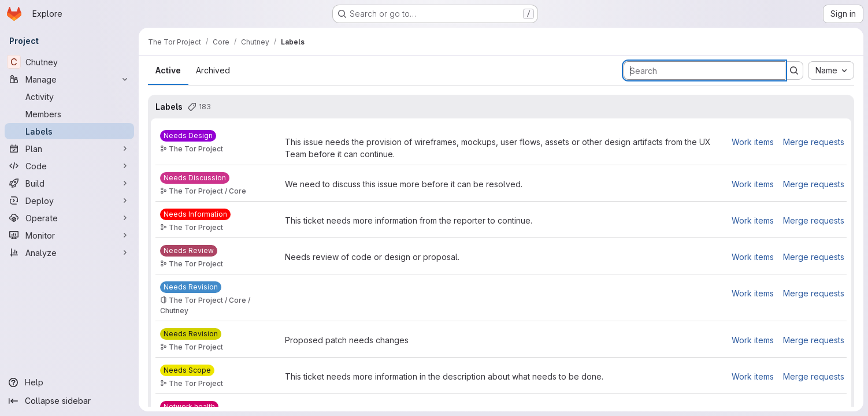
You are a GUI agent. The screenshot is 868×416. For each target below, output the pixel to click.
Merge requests (814, 142)
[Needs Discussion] (195, 178)
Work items (753, 142)
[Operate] (69, 218)
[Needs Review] (189, 251)
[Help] (69, 382)
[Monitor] (69, 235)
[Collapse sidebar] (69, 401)
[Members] (69, 114)
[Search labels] (704, 70)
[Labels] (69, 131)
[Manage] (69, 79)
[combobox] (831, 70)
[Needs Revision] (191, 287)
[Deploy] (69, 200)
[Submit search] (794, 70)
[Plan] (69, 148)
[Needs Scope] (187, 370)
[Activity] (69, 96)
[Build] (69, 183)
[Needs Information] (195, 214)
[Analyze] (69, 252)
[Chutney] (69, 62)
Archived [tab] (213, 70)
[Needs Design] (188, 136)
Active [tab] (168, 70)
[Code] (69, 166)
